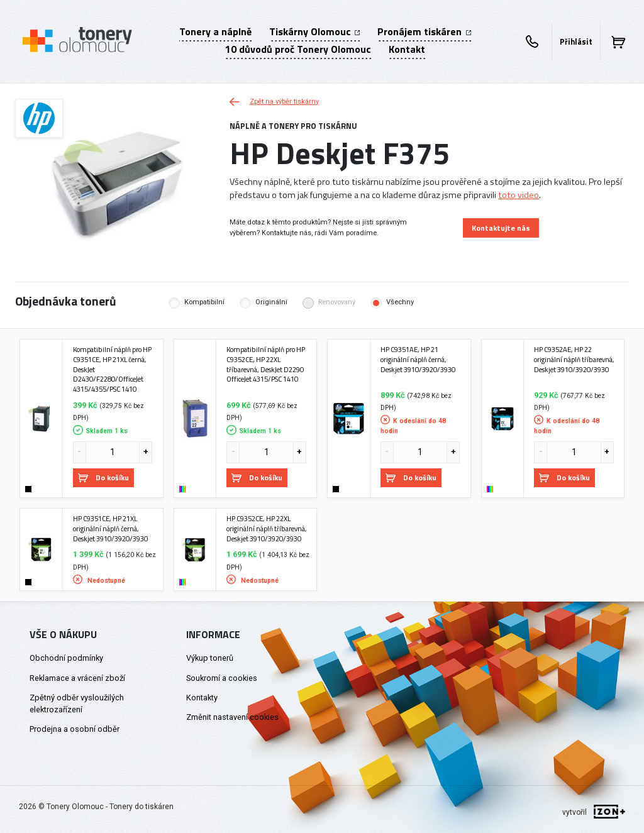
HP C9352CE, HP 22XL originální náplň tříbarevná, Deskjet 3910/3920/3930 (267, 528)
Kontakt (407, 49)
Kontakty (202, 698)
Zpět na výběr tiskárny (274, 102)
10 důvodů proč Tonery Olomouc (298, 49)
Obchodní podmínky (66, 658)
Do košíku (103, 477)
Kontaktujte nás (501, 228)
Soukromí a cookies (222, 678)
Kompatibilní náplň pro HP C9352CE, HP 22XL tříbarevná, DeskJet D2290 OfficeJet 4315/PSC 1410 (266, 364)
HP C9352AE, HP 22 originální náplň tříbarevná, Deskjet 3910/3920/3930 (574, 359)
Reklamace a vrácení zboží (77, 678)
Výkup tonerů (210, 658)
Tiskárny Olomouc (314, 31)
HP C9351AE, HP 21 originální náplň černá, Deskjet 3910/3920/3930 (418, 359)
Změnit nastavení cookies (232, 717)
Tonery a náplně (215, 31)
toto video (519, 195)
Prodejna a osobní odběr (75, 729)
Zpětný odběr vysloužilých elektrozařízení (77, 703)
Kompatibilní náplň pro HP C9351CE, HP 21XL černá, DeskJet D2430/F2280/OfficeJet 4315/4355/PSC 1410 (112, 369)
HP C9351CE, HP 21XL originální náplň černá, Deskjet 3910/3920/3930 (110, 528)
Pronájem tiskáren (424, 31)
